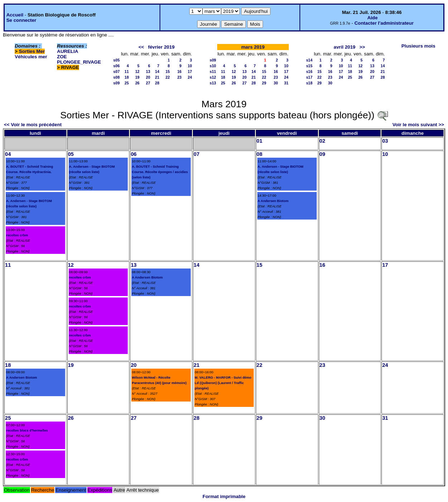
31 (286, 83)
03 (385, 141)
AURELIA (67, 51)
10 (190, 66)
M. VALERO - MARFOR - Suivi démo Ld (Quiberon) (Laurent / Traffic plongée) (223, 383)
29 (264, 83)
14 (157, 72)
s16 (309, 72)
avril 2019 (345, 47)
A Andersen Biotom (273, 201)
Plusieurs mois (418, 46)
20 (148, 77)
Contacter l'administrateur (384, 23)
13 (148, 72)
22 (168, 77)
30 (276, 83)
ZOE (62, 57)
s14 (309, 60)
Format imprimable (224, 496)
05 (71, 154)
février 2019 (161, 47)
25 (127, 83)
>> (362, 47)
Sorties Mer (32, 51)
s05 (117, 60)
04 (8, 154)
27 (148, 83)
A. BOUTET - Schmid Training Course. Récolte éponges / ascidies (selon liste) (160, 172)
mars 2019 (253, 47)
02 (322, 141)
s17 (309, 77)
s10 (213, 66)
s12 (213, 77)
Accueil (15, 15)
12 (137, 72)
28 (157, 83)
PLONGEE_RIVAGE (79, 62)
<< (141, 47)
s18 (309, 83)
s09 (117, 83)
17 (190, 72)
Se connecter (21, 20)
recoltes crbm (17, 235)
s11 (213, 72)
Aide (372, 18)
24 (190, 77)
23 (179, 77)
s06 (117, 66)
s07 (117, 72)
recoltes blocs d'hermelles (27, 430)
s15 (309, 66)
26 (137, 83)
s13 (213, 83)
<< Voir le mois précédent (33, 125)
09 (322, 154)
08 (259, 154)
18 (127, 77)
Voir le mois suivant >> (418, 125)
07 (196, 154)
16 (179, 72)
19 (137, 77)
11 (127, 72)
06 (133, 154)
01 (259, 141)
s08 (117, 77)
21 (157, 77)
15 (168, 72)
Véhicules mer (31, 57)
